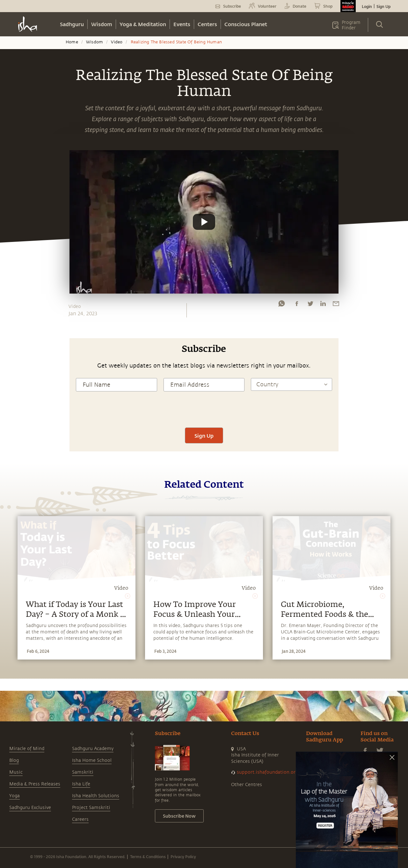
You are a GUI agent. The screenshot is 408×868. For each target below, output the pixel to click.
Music (16, 772)
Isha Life (81, 784)
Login (367, 6)
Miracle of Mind (27, 749)
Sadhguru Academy (93, 749)
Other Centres (247, 785)
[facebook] (297, 305)
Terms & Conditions (148, 857)
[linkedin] (323, 305)
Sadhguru (72, 24)
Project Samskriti (91, 808)
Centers (207, 24)
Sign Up (383, 6)
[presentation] (204, 409)
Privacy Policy (183, 857)
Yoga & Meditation (143, 24)
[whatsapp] (281, 305)
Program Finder (351, 25)
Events (182, 24)
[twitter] (310, 305)
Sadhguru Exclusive (30, 808)
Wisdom (102, 24)
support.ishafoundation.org (267, 772)
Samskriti (83, 772)
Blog (14, 760)
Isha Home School (92, 760)
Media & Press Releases (35, 784)
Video (117, 42)
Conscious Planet (246, 24)
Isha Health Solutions (96, 796)
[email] (336, 305)
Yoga (15, 796)
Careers (80, 819)
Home (72, 42)
